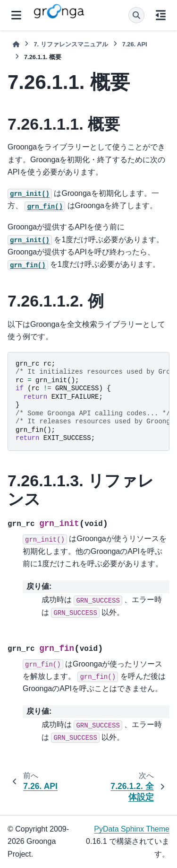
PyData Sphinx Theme (132, 829)
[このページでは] (161, 15)
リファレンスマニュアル (71, 44)
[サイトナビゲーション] (16, 15)
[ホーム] (16, 44)
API (135, 44)
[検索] (136, 15)
